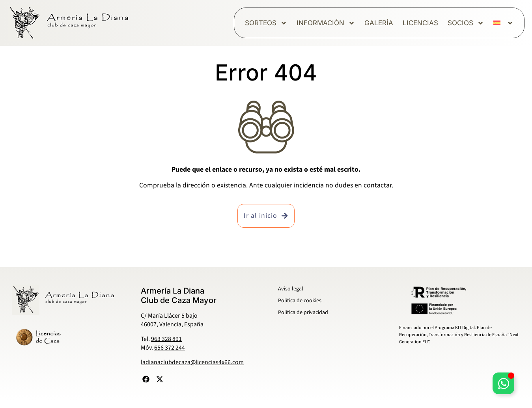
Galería (379, 23)
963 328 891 (166, 339)
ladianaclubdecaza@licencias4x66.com (192, 362)
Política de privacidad (303, 313)
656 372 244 (170, 348)
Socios (466, 23)
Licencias (420, 23)
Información (326, 23)
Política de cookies (300, 301)
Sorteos (266, 23)
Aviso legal (291, 289)
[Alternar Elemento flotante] (503, 383)
